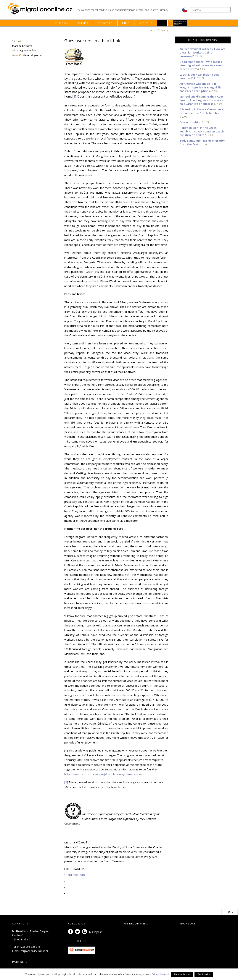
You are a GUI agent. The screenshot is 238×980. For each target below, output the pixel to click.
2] (142, 690)
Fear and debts (190, 122)
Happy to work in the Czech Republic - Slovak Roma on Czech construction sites (202, 131)
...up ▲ (229, 912)
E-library (62, 23)
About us (146, 23)
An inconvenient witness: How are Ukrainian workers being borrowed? (202, 52)
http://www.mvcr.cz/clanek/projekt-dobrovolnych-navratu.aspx (104, 774)
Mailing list (95, 932)
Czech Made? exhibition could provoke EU (199, 76)
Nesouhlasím (182, 974)
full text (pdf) (77, 875)
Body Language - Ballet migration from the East (202, 142)
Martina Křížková (22, 46)
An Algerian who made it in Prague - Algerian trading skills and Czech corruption (200, 87)
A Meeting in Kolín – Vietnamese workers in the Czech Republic (201, 111)
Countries (105, 23)
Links (126, 23)
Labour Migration (32, 55)
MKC (178, 23)
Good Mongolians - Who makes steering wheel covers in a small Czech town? (201, 65)
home (152, 30)
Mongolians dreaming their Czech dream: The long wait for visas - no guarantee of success (202, 100)
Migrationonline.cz (41, 9)
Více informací (161, 974)
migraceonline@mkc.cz (35, 951)
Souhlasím (204, 974)
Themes (83, 23)
